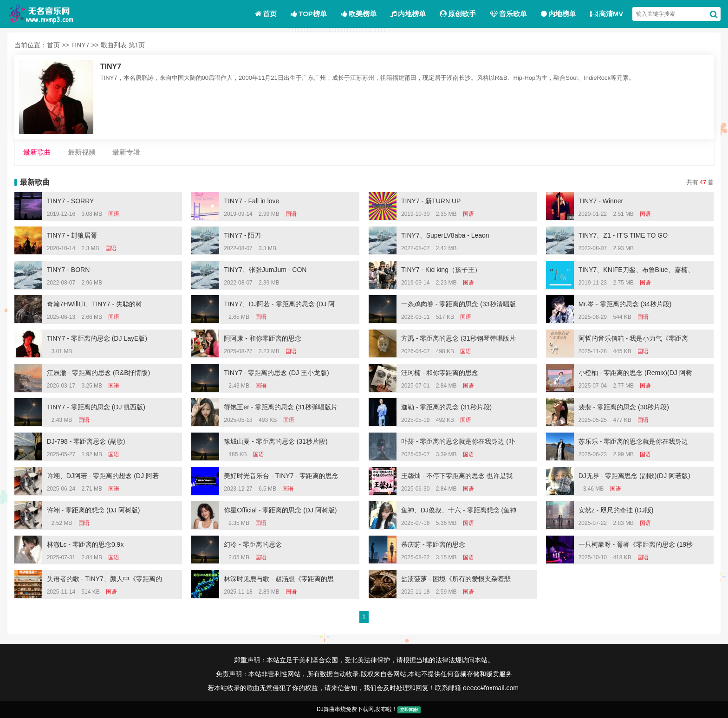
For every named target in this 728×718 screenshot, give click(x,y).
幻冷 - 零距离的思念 (253, 544)
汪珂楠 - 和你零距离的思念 (440, 373)
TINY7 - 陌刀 (242, 235)
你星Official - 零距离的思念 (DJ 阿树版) (280, 510)
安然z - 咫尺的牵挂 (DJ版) (616, 510)
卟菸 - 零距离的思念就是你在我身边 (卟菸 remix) (458, 443)
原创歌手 (458, 14)
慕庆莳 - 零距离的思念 (433, 544)
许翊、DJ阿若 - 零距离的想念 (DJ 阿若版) (103, 477)
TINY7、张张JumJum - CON (265, 270)
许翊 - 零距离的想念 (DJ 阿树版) (94, 510)
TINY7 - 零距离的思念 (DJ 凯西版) (96, 407)
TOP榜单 (309, 14)
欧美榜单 (359, 14)
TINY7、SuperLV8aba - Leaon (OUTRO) (445, 237)
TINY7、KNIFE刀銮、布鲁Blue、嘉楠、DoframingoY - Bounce (636, 271)
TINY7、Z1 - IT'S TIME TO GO (623, 235)
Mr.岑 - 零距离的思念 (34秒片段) (625, 304)
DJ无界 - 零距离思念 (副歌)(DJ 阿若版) (634, 476)
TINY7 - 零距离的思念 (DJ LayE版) (97, 338)
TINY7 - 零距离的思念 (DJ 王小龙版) (276, 373)
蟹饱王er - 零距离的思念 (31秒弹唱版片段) (281, 408)
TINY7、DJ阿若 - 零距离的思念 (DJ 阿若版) (279, 305)
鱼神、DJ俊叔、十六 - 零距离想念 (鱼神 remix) (459, 511)
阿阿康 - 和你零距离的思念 (262, 338)
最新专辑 (126, 152)
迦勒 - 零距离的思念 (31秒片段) (446, 407)
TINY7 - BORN (68, 270)
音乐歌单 (508, 14)
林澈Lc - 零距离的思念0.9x (85, 544)
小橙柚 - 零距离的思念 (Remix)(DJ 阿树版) (635, 374)
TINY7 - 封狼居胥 (72, 235)
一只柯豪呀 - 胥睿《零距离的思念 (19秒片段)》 (636, 546)
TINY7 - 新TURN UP (431, 201)
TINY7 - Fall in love (251, 201)
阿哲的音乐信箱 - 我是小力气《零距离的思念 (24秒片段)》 (633, 340)
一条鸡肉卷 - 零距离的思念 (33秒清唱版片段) (458, 305)
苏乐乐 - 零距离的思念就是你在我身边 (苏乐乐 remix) (633, 443)
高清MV (607, 14)
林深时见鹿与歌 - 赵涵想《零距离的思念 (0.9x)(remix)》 (279, 580)
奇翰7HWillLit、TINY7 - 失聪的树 (94, 304)
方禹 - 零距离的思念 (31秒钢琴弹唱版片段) (458, 340)
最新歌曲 (37, 152)
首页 (266, 14)
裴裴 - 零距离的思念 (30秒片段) (624, 407)
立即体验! (409, 710)
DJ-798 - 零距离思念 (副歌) (86, 441)
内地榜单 (408, 14)
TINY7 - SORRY (71, 201)
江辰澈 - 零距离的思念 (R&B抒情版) (98, 373)
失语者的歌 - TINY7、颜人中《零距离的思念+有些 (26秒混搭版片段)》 (104, 580)
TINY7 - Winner (601, 201)
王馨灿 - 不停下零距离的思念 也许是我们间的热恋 (457, 477)
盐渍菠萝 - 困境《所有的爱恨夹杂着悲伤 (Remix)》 (456, 580)
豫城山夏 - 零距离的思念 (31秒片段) (276, 441)
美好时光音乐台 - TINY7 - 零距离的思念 (281, 476)
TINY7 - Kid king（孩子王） (441, 270)
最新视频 (82, 152)
